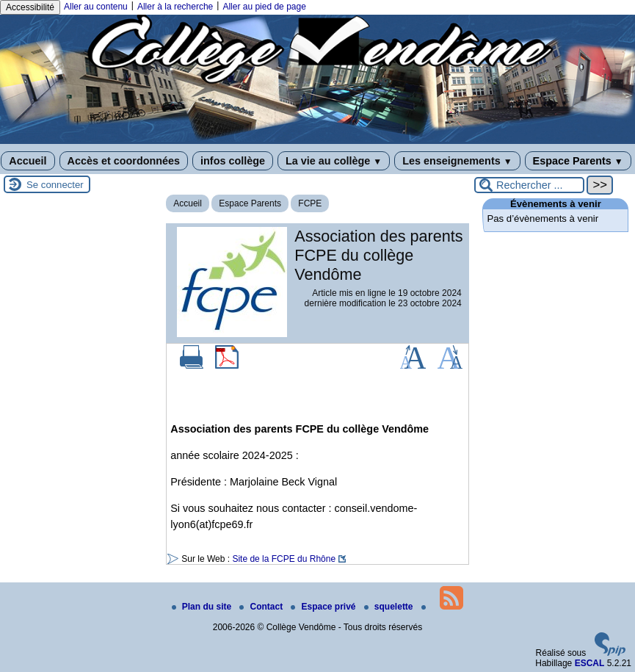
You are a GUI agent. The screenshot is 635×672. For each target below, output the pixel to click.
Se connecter (55, 185)
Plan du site (203, 607)
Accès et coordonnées (124, 161)
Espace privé (324, 607)
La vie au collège (334, 161)
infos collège (233, 161)
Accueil (28, 161)
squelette (390, 607)
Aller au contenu (96, 7)
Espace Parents (578, 161)
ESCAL (590, 663)
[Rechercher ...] (529, 185)
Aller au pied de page (264, 7)
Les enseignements (457, 161)
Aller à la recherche (175, 7)
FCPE (310, 203)
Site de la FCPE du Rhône (284, 559)
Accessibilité (30, 7)
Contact (262, 607)
